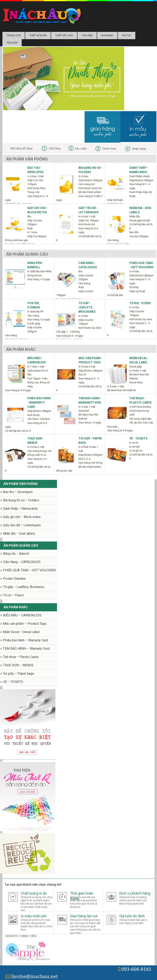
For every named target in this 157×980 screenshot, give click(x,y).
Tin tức (127, 35)
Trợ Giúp (12, 43)
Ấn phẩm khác (21, 349)
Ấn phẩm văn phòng (27, 159)
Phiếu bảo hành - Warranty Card (39, 403)
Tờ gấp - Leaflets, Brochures (87, 307)
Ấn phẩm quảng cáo (27, 254)
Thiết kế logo (64, 35)
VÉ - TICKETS (138, 438)
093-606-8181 (135, 969)
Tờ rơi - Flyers (140, 303)
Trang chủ (14, 35)
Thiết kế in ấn (38, 35)
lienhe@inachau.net (32, 976)
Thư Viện (87, 35)
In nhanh (107, 35)
